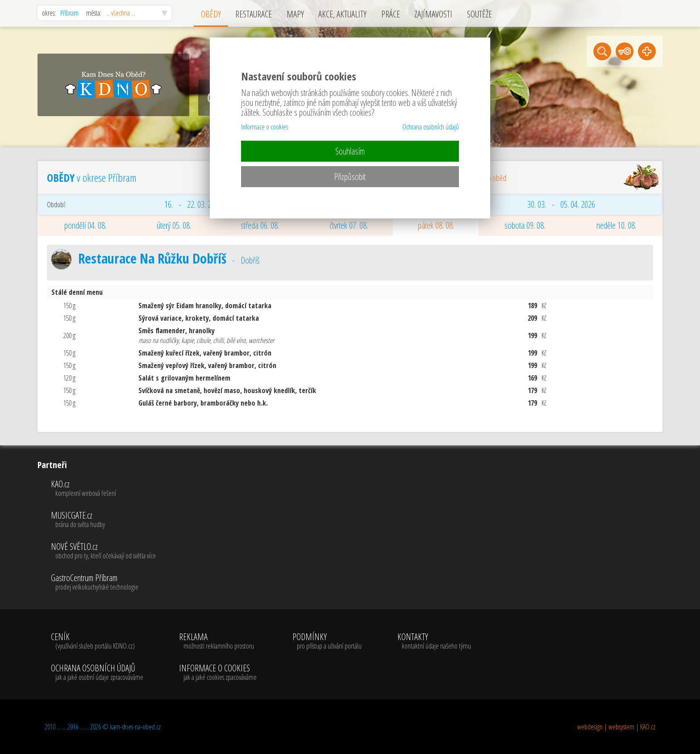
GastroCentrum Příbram (103, 582)
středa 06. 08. (260, 225)
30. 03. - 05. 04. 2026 (561, 204)
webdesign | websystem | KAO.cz (616, 727)
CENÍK (97, 641)
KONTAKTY (434, 641)
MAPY (295, 14)
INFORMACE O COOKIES (218, 673)
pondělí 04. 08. (85, 225)
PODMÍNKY (327, 641)
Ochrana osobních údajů (431, 127)
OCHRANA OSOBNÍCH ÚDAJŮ (97, 673)
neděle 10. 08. (616, 225)
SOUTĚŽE (479, 14)
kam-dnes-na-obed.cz (135, 727)
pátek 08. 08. (436, 225)
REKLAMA (218, 641)
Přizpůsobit (350, 177)
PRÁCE (391, 14)
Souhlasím (350, 151)
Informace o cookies (265, 127)
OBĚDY (211, 14)
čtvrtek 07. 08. (349, 225)
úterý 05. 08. (174, 225)
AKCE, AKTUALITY (342, 14)
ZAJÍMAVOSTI (433, 14)
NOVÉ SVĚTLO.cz (103, 551)
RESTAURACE (254, 14)
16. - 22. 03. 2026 (193, 204)
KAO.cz (103, 489)
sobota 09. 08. (525, 225)
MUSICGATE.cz (103, 520)
